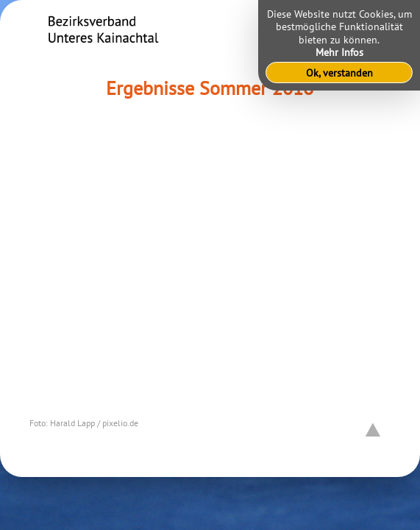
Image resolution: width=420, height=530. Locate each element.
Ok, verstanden (339, 73)
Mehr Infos (339, 52)
